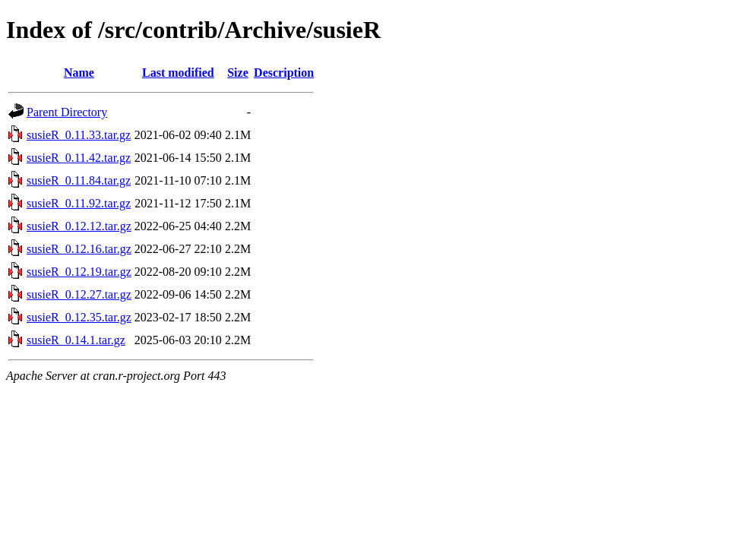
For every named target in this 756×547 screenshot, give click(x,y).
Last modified (178, 73)
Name (79, 73)
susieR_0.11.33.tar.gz (79, 135)
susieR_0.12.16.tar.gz (79, 249)
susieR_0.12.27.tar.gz (79, 294)
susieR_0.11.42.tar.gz (79, 158)
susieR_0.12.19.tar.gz (79, 272)
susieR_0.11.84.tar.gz (79, 180)
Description (284, 73)
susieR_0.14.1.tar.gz (76, 340)
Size (238, 73)
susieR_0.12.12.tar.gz (79, 226)
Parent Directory (67, 112)
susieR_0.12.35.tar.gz (79, 317)
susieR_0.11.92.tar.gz (79, 203)
